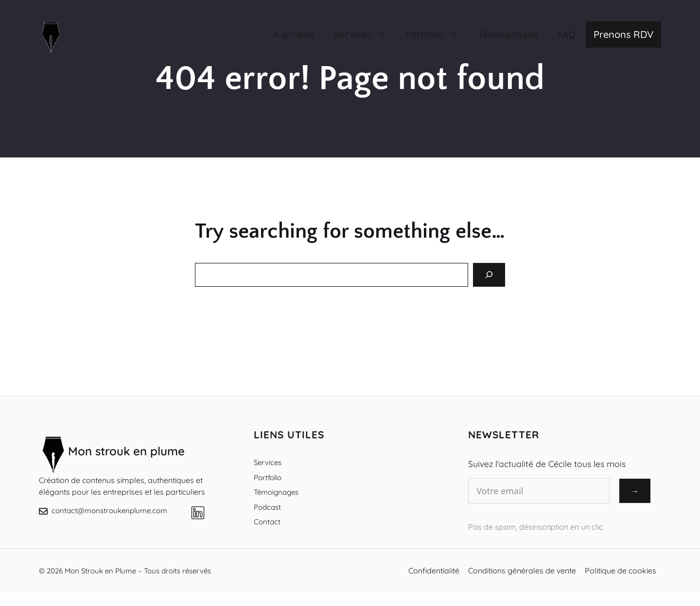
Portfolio (268, 477)
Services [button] (365, 35)
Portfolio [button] (437, 35)
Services (268, 462)
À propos (294, 34)
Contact (267, 522)
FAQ (567, 34)
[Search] (489, 275)
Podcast (267, 507)
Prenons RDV (623, 34)
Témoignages (508, 34)
